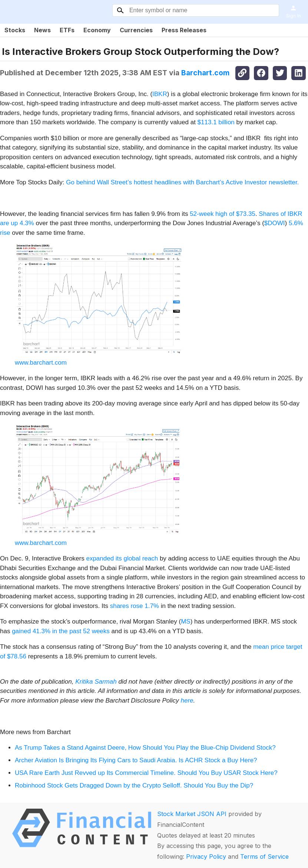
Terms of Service (264, 857)
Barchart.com (205, 73)
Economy (97, 30)
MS (186, 622)
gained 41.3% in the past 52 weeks (61, 631)
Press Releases (184, 30)
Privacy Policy (206, 857)
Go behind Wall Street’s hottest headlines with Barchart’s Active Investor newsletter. (182, 182)
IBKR (160, 94)
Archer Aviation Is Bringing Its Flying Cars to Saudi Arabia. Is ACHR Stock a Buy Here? (136, 760)
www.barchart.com (41, 363)
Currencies (136, 30)
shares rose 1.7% (135, 606)
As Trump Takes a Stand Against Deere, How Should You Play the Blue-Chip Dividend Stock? (145, 748)
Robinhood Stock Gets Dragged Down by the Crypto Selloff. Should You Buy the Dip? (134, 785)
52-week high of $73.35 (223, 214)
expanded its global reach (122, 558)
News (42, 30)
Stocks (15, 30)
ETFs (67, 30)
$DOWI (275, 223)
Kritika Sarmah (96, 682)
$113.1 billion (216, 122)
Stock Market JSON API (192, 814)
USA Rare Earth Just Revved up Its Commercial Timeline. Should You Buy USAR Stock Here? (146, 773)
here (187, 701)
